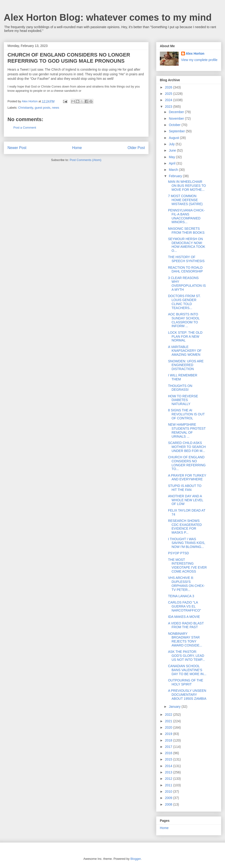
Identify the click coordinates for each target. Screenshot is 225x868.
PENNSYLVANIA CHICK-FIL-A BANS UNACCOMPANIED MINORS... (186, 216)
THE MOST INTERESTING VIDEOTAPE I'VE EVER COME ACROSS (187, 566)
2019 (169, 734)
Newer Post (17, 148)
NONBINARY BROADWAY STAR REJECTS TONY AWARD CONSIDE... (185, 639)
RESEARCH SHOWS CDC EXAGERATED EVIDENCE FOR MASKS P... (185, 527)
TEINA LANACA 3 (181, 596)
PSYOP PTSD (178, 553)
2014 (169, 766)
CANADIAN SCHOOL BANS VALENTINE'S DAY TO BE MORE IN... (187, 670)
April (172, 163)
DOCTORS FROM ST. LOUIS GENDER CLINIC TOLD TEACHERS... (184, 302)
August (174, 138)
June (173, 150)
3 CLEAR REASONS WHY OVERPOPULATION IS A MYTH (187, 284)
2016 (169, 753)
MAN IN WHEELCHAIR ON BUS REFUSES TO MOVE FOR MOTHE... (187, 186)
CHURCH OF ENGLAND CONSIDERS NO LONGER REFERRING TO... (187, 463)
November (177, 119)
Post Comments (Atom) (85, 160)
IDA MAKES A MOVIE (184, 617)
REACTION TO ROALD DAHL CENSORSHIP (185, 270)
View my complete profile (199, 60)
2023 (169, 107)
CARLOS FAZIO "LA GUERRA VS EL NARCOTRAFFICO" (185, 606)
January (175, 707)
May (172, 157)
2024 (169, 100)
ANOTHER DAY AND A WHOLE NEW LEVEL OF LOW (186, 500)
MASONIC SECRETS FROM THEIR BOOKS (186, 231)
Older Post (136, 148)
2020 (169, 727)
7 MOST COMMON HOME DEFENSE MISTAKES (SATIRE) (185, 200)
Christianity (26, 108)
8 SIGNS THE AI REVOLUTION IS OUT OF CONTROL (186, 414)
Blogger (135, 859)
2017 (169, 747)
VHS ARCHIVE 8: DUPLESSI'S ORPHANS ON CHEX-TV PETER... (186, 584)
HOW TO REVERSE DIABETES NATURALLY (183, 400)
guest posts (43, 108)
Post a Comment (25, 128)
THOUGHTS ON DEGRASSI (180, 388)
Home (77, 148)
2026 (169, 87)
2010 (169, 792)
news (56, 108)
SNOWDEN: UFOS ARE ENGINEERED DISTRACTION (186, 365)
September (177, 131)
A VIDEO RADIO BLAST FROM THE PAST (186, 625)
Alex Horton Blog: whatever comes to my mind (108, 17)
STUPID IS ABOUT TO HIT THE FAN (185, 488)
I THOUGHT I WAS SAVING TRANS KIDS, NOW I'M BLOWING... (187, 543)
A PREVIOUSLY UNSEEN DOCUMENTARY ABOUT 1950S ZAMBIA (187, 695)
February (176, 176)
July (172, 144)
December (177, 112)
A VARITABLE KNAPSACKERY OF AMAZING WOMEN (185, 351)
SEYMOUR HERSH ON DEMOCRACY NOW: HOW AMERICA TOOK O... (187, 245)
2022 (169, 715)
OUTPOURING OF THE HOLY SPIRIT (186, 682)
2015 (169, 759)
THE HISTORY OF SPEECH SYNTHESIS (186, 259)
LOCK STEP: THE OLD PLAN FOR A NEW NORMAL (185, 336)
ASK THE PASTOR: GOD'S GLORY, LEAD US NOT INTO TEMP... (186, 656)
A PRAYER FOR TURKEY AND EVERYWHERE (187, 477)
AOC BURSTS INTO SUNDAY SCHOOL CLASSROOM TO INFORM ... (184, 320)
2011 (169, 785)
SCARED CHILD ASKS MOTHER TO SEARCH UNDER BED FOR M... (187, 447)
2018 (169, 740)
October (175, 125)
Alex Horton (195, 54)
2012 (169, 779)
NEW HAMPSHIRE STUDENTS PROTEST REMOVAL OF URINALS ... (187, 430)
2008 (169, 804)
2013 (169, 772)
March (174, 170)
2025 (169, 94)
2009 (169, 798)
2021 (169, 721)
